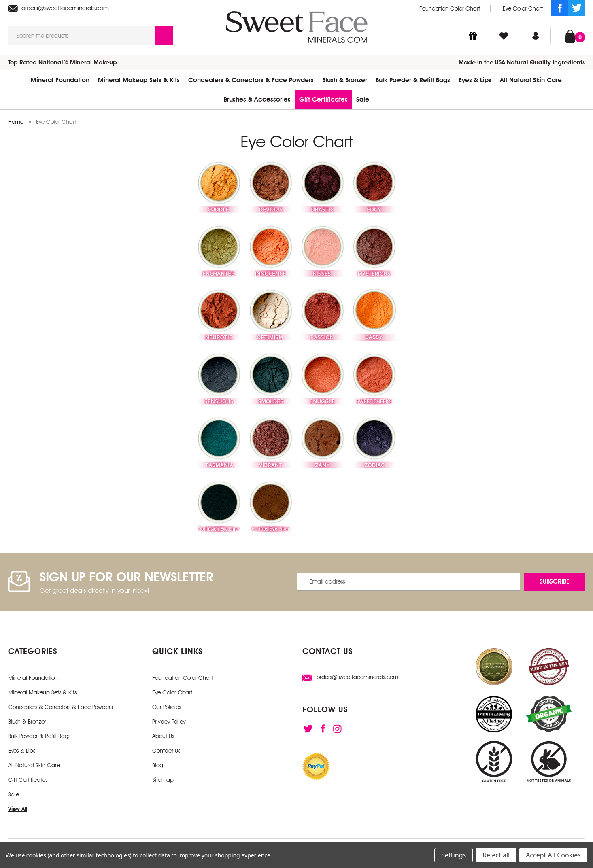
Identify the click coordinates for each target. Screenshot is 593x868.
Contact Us (166, 751)
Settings (454, 855)
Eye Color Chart (523, 8)
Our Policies (167, 707)
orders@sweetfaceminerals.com (58, 8)
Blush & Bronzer (345, 80)
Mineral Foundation (60, 80)
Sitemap (163, 780)
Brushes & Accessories (257, 99)
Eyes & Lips (475, 80)
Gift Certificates (323, 99)
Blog (158, 765)
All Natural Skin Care (531, 80)
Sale (363, 99)
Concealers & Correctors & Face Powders (251, 80)
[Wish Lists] (504, 36)
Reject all (496, 855)
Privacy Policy (169, 722)
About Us (163, 736)
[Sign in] (536, 36)
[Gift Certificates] (473, 36)
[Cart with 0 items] (570, 35)
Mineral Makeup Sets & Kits (139, 80)
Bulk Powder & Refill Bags (413, 80)
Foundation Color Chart (450, 8)
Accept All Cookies (553, 855)
